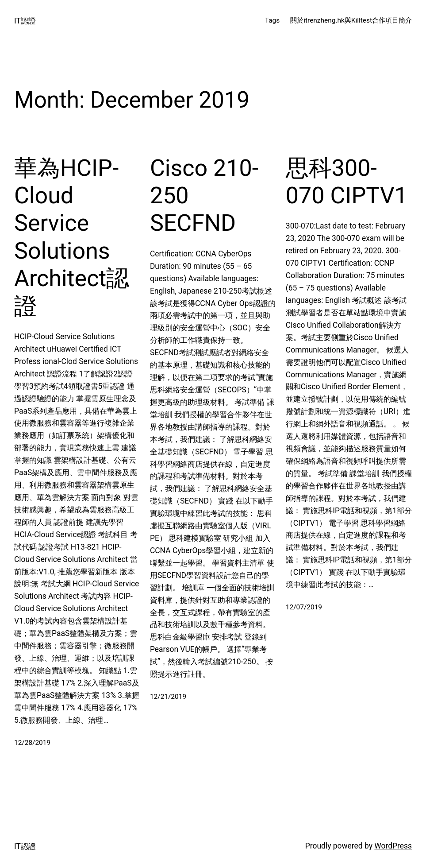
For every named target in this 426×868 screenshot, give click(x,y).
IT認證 (25, 21)
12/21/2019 (168, 697)
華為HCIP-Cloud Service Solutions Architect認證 (72, 237)
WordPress (393, 846)
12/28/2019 (32, 743)
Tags (272, 20)
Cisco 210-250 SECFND (204, 196)
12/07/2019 (304, 607)
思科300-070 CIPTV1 (347, 182)
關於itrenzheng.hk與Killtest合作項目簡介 (351, 20)
